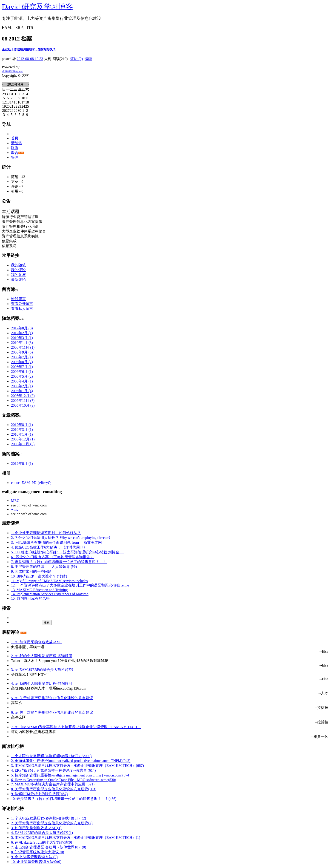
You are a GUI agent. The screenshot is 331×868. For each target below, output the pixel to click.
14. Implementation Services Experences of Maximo (50, 594)
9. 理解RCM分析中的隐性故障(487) (39, 794)
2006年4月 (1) (22, 381)
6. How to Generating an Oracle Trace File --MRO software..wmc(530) (64, 780)
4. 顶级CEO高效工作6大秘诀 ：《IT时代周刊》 (49, 547)
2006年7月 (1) (22, 367)
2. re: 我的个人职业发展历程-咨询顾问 (42, 656)
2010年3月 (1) (22, 338)
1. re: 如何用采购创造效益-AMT (37, 642)
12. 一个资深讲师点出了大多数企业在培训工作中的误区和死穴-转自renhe (70, 585)
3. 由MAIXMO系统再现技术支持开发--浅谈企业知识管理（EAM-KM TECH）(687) (77, 766)
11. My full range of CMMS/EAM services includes (49, 581)
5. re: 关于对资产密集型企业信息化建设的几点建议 (52, 698)
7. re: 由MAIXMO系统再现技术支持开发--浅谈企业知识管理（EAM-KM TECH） (76, 727)
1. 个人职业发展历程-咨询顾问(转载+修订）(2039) (51, 756)
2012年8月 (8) (22, 328)
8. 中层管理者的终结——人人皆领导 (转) (44, 567)
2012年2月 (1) (22, 333)
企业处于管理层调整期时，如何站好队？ (29, 49)
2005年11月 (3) (23, 444)
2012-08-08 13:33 (30, 59)
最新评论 (18, 280)
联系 (15, 148)
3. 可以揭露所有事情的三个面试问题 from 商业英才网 (56, 542)
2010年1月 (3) (22, 343)
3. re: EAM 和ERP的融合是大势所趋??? (42, 670)
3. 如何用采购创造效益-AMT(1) (36, 828)
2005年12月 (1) (23, 439)
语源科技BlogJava (13, 71)
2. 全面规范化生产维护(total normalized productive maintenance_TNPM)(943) (71, 761)
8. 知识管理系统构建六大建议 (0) (38, 852)
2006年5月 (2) (22, 376)
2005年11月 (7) (23, 401)
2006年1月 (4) (22, 391)
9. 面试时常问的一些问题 (31, 571)
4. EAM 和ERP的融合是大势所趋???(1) (42, 833)
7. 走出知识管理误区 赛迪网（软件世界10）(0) (49, 847)
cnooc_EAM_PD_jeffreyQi (31, 483)
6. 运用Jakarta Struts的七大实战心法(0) (41, 842)
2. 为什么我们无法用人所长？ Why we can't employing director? (61, 538)
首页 (15, 138)
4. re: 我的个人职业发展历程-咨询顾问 (42, 683)
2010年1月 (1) (22, 434)
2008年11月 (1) (23, 347)
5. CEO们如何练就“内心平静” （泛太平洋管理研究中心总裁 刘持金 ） (67, 552)
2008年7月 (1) (22, 357)
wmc (15, 509)
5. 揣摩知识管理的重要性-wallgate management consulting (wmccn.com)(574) (71, 775)
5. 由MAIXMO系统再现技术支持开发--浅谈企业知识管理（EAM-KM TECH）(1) (76, 838)
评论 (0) (76, 59)
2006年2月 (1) (22, 386)
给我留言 (18, 299)
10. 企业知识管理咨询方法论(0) (36, 862)
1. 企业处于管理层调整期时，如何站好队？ (46, 533)
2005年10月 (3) (23, 405)
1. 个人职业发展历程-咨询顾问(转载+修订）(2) (49, 818)
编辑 (88, 59)
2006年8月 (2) (22, 362)
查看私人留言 (22, 309)
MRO (15, 501)
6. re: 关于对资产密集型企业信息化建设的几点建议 (52, 712)
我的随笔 (18, 265)
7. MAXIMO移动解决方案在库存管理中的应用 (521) (53, 784)
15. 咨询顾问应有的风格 (30, 598)
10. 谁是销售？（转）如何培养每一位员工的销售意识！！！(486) (64, 799)
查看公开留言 (22, 304)
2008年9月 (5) (22, 352)
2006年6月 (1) (22, 372)
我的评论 (18, 270)
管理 (15, 157)
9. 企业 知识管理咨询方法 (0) (34, 857)
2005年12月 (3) (23, 396)
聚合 (15, 153)
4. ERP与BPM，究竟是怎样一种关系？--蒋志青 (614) (53, 770)
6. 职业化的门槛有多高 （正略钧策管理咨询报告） (52, 557)
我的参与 (18, 275)
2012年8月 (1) (22, 425)
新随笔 (17, 143)
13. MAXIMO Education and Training (39, 590)
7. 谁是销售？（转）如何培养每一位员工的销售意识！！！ (59, 562)
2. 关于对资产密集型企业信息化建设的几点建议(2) (52, 823)
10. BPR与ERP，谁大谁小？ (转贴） (40, 576)
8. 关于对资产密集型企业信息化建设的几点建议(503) (54, 789)
